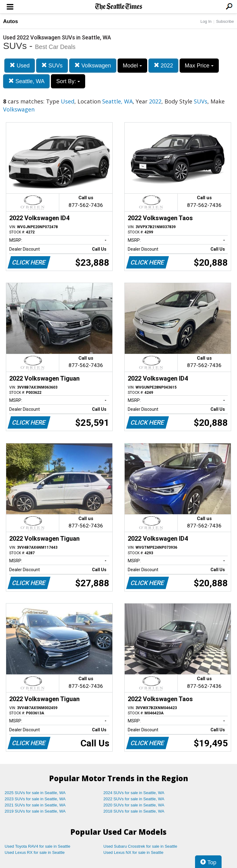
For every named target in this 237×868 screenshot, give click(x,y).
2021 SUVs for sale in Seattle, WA (35, 805)
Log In (206, 21)
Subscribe (225, 21)
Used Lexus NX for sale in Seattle (133, 852)
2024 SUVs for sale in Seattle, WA (134, 793)
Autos (10, 21)
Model (132, 66)
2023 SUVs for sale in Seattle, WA (35, 799)
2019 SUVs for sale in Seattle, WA (35, 811)
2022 (163, 65)
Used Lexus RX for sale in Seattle (35, 852)
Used (20, 65)
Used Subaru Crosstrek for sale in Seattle (140, 846)
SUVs (52, 65)
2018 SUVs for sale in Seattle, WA (134, 811)
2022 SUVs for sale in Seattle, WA (134, 799)
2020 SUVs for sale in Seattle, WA (134, 805)
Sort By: (68, 81)
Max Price (199, 66)
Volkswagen (93, 65)
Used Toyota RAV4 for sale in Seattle (37, 846)
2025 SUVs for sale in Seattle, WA (35, 793)
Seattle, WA (26, 81)
